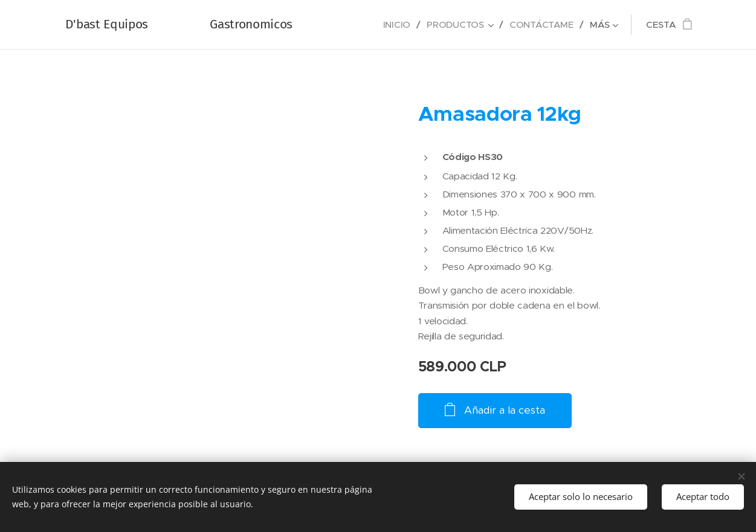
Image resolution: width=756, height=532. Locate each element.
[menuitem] (397, 25)
